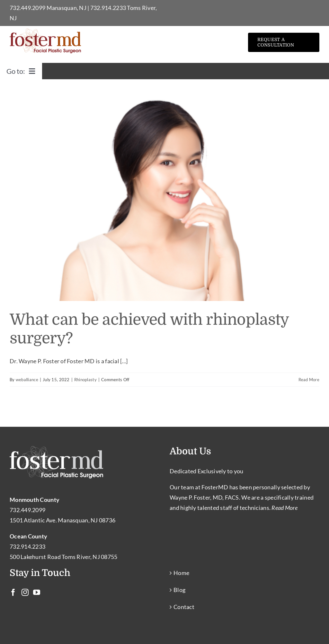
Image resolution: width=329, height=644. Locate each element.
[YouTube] (37, 592)
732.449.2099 (27, 8)
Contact (184, 607)
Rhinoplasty (85, 380)
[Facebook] (13, 592)
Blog (179, 590)
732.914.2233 (108, 8)
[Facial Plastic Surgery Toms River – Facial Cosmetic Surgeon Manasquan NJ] (45, 31)
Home (181, 573)
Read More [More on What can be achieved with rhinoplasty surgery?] (309, 380)
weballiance (27, 380)
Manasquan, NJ (67, 8)
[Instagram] (25, 592)
